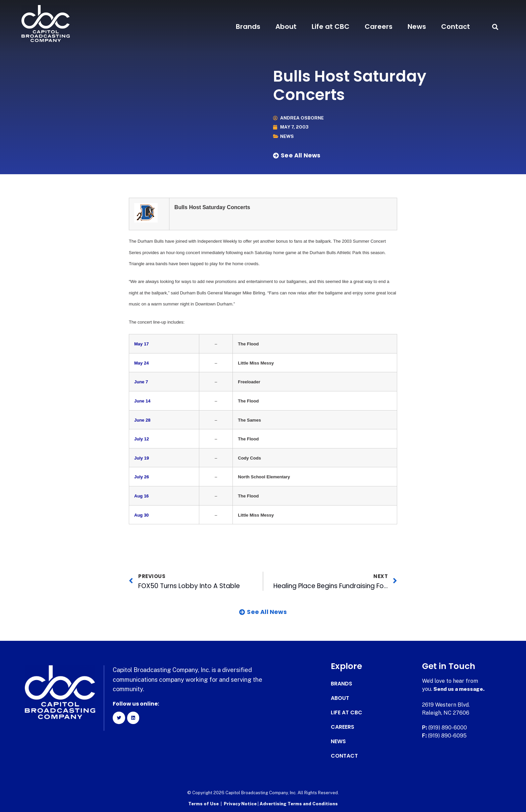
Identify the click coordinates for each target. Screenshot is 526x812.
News (417, 27)
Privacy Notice (241, 804)
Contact (456, 27)
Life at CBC (331, 27)
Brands (248, 27)
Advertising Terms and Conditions (299, 804)
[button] (495, 27)
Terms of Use (203, 804)
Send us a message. (459, 689)
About (286, 27)
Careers (379, 27)
